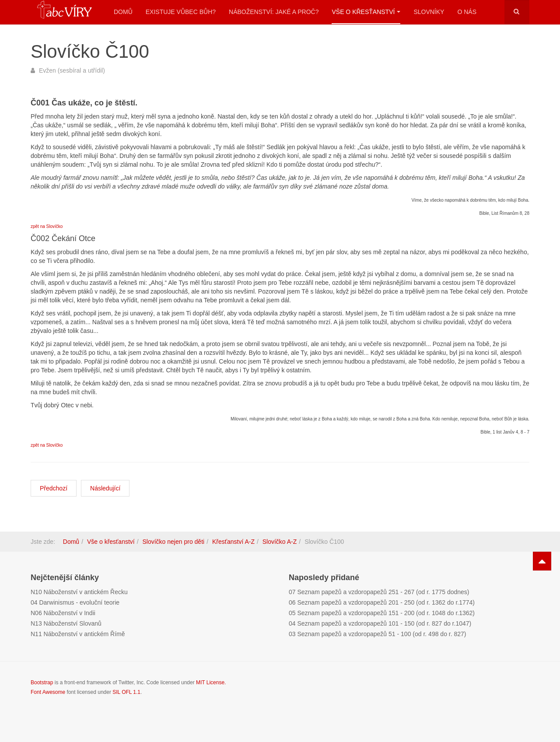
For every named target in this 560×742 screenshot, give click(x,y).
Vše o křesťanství (366, 12)
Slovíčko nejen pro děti (173, 542)
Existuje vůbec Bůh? (181, 12)
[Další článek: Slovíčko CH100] (105, 488)
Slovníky (429, 12)
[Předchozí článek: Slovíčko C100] (54, 488)
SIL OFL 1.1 (126, 692)
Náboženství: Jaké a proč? (274, 12)
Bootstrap (42, 682)
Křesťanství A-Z (233, 542)
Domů (123, 12)
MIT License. (211, 682)
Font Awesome (48, 692)
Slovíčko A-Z (280, 542)
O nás (467, 12)
